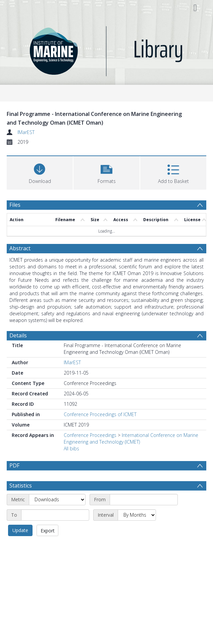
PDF (14, 465)
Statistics (21, 486)
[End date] (55, 515)
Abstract (20, 248)
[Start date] (144, 500)
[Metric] (57, 500)
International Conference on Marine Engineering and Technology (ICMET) (131, 438)
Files (15, 205)
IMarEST (26, 132)
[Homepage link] (106, 49)
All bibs (71, 448)
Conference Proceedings (90, 435)
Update (20, 530)
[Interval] (137, 515)
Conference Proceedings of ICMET (100, 414)
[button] (106, 172)
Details (18, 335)
